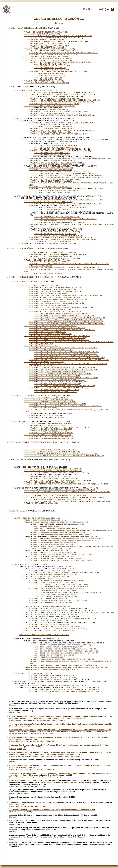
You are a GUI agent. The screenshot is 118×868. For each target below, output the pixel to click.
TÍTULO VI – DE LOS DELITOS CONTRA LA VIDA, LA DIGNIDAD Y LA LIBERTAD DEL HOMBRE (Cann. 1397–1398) (67, 501)
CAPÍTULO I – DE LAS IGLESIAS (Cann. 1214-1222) (49, 425)
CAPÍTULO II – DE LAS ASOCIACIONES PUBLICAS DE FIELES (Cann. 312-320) (59, 111)
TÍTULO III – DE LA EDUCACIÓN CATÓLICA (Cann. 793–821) (47, 260)
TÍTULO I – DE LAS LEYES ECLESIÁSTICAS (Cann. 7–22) (46, 32)
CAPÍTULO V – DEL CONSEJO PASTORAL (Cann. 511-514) (52, 181)
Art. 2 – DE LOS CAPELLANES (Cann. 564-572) (52, 192)
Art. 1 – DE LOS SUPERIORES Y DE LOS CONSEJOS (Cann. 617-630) (61, 207)
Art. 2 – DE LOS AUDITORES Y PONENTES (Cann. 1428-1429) (56, 528)
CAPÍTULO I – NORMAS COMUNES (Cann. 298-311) (49, 109)
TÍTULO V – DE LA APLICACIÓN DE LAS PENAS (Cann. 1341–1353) (50, 482)
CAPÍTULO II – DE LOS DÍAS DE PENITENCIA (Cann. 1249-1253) (54, 438)
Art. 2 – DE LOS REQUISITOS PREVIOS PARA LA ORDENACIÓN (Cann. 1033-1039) (66, 354)
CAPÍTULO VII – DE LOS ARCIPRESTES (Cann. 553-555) (51, 187)
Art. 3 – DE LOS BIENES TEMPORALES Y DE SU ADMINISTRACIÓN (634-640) (64, 211)
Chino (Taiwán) (33, 756)
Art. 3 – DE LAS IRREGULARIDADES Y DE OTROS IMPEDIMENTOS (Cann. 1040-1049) (67, 356)
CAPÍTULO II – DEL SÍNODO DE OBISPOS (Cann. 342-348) (51, 128)
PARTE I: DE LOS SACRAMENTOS (27, 282)
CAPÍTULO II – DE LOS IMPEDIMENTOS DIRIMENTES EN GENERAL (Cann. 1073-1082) (62, 368)
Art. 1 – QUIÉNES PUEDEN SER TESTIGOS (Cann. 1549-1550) (56, 590)
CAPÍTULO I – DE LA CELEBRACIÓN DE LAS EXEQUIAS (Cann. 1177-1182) (58, 404)
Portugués (61, 720)
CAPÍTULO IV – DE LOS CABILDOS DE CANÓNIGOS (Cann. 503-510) (55, 179)
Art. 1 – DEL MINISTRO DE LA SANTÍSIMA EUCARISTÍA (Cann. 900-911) (61, 314)
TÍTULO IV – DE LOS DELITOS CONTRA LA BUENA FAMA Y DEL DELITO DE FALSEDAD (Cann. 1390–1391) (65, 497)
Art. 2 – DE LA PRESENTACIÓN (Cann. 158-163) (52, 66)
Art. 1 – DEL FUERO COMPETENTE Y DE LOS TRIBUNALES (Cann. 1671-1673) (63, 645)
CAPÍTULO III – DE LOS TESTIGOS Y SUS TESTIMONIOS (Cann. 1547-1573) (57, 588)
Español (24, 720)
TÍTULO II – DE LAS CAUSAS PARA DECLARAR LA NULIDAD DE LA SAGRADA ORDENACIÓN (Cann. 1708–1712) (66, 667)
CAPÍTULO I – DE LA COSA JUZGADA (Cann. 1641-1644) (50, 625)
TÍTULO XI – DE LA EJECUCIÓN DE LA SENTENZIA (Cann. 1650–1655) (50, 631)
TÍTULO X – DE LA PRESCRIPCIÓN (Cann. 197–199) (44, 81)
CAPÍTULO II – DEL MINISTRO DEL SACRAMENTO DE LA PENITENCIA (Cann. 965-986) (62, 330)
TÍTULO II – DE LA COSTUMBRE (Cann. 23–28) (42, 34)
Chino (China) (21, 756)
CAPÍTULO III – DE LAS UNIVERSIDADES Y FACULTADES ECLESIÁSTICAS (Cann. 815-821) (64, 268)
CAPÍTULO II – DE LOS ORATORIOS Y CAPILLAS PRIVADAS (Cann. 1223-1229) (59, 427)
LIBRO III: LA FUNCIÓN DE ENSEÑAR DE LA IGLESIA (34, 248)
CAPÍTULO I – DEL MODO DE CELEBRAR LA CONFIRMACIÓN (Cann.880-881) (59, 300)
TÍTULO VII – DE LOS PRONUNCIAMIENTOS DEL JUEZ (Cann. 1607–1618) (51, 615)
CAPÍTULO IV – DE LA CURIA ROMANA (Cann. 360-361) (50, 132)
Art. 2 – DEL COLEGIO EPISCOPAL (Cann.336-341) (53, 126)
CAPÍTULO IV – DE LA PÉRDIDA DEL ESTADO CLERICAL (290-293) (55, 104)
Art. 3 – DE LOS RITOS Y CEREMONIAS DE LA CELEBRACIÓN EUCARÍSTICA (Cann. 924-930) (70, 318)
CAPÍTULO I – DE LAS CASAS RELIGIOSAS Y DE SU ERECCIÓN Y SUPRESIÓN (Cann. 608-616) (66, 204)
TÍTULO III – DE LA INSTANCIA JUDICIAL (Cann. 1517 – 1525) (47, 576)
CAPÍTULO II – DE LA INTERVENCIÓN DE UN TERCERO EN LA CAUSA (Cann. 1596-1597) (62, 611)
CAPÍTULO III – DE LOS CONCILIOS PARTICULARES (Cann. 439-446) (56, 162)
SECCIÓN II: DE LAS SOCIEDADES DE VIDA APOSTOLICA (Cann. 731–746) (48, 243)
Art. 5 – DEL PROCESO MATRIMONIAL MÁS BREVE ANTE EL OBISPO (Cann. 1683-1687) (66, 653)
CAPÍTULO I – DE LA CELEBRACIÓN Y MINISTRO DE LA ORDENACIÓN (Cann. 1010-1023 (63, 348)
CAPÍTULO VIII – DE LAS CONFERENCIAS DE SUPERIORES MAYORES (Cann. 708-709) (63, 239)
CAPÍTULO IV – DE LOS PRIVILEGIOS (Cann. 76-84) (49, 45)
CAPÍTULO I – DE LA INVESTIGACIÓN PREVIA (47, 675)
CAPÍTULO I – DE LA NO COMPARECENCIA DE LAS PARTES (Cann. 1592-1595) (58, 608)
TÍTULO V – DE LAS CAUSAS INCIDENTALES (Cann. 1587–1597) (48, 606)
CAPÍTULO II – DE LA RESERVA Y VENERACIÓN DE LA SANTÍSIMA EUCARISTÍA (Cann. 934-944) (66, 322)
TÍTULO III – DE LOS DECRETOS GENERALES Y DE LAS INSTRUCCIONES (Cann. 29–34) (58, 36)
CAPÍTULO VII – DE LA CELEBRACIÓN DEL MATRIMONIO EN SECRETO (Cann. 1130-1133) (64, 378)
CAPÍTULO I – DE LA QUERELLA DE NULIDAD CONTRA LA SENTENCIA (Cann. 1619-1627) (63, 619)
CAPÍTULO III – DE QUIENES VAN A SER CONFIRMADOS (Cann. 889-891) (57, 304)
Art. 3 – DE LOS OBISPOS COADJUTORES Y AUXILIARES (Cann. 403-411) (62, 149)
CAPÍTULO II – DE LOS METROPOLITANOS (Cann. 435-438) (52, 160)
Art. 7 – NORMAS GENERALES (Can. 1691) (50, 657)
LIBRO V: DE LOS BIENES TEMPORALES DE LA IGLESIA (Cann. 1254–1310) (45, 442)
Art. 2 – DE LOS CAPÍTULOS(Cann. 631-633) (51, 209)
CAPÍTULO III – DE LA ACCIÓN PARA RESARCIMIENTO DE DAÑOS (54, 679)
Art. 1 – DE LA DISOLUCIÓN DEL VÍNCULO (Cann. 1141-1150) (58, 384)
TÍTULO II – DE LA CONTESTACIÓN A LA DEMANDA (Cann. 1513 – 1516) (51, 574)
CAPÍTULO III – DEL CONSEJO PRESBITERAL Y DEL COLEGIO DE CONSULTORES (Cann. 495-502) (67, 177)
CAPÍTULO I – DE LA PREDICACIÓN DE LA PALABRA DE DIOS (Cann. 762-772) (59, 254)
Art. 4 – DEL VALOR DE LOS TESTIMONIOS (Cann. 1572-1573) (57, 596)
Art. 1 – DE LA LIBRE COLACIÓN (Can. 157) (51, 64)
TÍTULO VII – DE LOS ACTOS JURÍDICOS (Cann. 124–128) (46, 56)
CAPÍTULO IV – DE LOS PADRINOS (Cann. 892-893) (49, 306)
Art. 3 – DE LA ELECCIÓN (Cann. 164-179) (50, 68)
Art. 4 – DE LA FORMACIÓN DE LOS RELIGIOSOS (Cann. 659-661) (59, 222)
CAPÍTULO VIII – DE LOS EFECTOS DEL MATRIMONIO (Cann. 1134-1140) (57, 380)
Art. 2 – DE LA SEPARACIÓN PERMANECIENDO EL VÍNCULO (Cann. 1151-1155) (65, 386)
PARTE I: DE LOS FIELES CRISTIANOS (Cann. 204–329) (36, 91)
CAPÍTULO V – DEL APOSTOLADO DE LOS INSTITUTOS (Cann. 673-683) (57, 228)
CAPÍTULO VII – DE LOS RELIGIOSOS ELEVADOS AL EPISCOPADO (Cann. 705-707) (61, 238)
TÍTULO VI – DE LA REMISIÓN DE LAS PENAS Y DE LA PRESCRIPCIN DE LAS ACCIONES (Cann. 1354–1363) (66, 484)
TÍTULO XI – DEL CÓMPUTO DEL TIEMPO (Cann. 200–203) (47, 83)
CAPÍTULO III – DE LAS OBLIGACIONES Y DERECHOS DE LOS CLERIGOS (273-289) (62, 102)
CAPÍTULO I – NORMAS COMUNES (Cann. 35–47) (48, 39)
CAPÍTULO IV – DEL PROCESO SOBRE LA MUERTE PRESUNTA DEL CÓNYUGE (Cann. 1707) (63, 665)
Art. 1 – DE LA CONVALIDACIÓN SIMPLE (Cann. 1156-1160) (57, 390)
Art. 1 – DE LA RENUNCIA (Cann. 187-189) (50, 73)
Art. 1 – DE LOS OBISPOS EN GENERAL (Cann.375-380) (56, 145)
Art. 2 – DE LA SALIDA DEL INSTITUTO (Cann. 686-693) (55, 234)
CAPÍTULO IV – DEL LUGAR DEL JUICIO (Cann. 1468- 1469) (51, 544)
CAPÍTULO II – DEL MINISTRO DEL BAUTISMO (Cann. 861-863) (53, 290)
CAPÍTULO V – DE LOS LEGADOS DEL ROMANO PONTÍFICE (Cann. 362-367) (59, 134)
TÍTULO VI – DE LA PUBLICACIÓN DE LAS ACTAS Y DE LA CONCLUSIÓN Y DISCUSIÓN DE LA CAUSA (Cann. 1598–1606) (69, 613)
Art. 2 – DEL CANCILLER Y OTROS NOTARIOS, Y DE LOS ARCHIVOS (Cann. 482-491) (67, 173)
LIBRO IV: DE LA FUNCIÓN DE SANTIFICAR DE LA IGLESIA (37, 277)
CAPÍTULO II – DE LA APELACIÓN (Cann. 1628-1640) (49, 621)
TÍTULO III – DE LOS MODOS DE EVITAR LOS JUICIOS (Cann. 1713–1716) (51, 669)
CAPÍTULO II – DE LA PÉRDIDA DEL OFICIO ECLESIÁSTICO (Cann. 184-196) (58, 72)
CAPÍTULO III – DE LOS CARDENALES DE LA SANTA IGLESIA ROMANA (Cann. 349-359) (63, 130)
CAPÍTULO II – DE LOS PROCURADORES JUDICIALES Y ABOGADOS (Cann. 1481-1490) (61, 554)
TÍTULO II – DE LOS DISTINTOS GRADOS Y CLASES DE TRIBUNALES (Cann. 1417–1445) (57, 522)
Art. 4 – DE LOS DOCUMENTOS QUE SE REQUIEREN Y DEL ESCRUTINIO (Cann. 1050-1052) (70, 358)
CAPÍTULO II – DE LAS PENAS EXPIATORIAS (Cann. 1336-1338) (54, 478)
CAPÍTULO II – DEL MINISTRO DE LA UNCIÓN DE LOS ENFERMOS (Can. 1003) (59, 340)
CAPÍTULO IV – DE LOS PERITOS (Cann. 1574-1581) (48, 598)
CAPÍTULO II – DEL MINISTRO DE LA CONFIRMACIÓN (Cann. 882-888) (56, 302)
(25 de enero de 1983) (28, 802)
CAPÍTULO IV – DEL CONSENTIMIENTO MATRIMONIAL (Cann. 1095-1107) (57, 372)
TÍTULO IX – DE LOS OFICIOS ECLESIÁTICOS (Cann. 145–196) (48, 60)
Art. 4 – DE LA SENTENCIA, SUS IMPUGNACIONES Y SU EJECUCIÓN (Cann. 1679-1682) (66, 651)
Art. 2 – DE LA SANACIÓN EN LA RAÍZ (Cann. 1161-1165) (56, 392)
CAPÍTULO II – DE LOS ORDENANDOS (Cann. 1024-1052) (51, 350)
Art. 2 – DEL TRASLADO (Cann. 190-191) (50, 75)
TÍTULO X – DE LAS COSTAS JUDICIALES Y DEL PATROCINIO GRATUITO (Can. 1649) (56, 629)
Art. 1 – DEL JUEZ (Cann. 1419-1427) (47, 526)
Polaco (54, 720)
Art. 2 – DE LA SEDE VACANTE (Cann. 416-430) (52, 155)
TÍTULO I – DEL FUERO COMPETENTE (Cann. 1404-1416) (45, 520)
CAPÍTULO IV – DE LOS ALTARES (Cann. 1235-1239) (49, 431)
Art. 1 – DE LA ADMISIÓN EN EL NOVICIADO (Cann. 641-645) (57, 217)
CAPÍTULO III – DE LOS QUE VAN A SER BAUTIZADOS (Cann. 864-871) (56, 292)
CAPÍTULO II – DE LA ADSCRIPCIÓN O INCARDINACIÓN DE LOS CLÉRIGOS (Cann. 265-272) (65, 100)
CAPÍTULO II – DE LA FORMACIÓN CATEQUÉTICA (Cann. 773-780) (55, 256)
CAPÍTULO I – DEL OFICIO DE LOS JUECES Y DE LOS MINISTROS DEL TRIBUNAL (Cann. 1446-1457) (66, 538)
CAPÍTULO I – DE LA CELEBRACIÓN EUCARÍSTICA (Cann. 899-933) (55, 312)
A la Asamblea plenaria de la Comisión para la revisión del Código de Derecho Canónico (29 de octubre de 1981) (53, 810)
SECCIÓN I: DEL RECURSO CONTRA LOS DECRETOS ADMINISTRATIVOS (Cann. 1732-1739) (53, 685)
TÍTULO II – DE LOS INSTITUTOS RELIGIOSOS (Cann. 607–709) (49, 202)
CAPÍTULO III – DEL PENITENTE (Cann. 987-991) (48, 332)
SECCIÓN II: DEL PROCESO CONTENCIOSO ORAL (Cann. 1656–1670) (44, 635)
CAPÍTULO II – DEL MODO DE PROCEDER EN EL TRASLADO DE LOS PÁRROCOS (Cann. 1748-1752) (66, 691)
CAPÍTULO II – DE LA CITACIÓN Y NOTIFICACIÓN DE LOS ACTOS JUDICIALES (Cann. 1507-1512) (65, 572)
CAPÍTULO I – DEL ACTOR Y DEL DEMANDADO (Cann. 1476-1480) (54, 552)
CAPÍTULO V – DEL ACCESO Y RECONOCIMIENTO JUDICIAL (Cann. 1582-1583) (58, 600)
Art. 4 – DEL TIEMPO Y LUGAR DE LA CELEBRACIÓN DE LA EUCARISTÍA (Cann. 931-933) (68, 320)
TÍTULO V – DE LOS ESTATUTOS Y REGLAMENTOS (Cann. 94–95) (50, 49)
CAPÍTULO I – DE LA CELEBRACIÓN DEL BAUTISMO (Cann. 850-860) (56, 288)
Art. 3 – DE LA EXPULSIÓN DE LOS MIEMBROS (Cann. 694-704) (58, 236)
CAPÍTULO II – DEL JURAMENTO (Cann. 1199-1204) (49, 417)
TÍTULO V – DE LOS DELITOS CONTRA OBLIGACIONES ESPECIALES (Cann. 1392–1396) (58, 499)
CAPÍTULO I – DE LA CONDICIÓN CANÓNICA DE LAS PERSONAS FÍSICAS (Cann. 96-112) (64, 53)
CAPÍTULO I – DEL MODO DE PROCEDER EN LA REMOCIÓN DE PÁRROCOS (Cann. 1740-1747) (64, 689)
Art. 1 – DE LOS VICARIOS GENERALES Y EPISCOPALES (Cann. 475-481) (62, 172)
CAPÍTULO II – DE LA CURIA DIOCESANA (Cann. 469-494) (51, 170)
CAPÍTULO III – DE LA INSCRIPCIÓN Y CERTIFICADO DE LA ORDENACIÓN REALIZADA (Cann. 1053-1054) (70, 360)
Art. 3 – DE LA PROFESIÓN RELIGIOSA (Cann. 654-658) (55, 221)
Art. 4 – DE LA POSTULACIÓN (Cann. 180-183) (52, 70)
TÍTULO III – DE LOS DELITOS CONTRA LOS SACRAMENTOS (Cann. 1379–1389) (55, 495)
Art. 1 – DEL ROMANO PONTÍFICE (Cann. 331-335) (53, 125)
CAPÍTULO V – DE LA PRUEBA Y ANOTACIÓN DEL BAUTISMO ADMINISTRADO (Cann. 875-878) (66, 296)
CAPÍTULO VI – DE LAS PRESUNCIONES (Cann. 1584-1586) (51, 602)
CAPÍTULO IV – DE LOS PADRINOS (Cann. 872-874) (49, 294)
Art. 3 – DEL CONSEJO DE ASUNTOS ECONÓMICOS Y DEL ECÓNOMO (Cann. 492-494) (68, 175)
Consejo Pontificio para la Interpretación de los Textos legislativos (65, 782)
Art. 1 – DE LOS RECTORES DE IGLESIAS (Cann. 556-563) (56, 190)
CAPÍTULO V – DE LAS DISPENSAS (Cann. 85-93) (48, 47)
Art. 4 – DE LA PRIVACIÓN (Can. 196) (48, 79)
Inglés (37, 720)
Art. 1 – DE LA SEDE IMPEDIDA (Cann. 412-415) (52, 153)
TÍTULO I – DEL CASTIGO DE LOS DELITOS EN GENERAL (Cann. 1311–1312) (54, 469)
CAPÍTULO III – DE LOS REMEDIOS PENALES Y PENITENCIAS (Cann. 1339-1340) (60, 480)
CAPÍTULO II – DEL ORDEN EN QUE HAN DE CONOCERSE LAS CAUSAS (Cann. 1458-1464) (63, 540)
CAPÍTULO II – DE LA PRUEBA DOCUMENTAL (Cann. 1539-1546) (53, 582)
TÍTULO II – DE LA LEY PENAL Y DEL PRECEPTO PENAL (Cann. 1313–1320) (53, 471)
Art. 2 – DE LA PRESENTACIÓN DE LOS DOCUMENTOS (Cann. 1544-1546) (61, 586)
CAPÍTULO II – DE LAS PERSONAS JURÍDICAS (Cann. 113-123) (53, 55)
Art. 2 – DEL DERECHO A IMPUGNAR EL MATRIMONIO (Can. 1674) (59, 647)
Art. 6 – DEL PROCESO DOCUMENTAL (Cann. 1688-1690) (55, 655)
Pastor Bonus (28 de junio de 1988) (23, 781)
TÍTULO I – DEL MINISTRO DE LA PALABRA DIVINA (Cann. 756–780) (50, 252)
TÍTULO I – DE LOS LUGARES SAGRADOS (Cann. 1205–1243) (48, 423)
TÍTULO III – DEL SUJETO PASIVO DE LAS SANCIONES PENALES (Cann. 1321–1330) (57, 473)
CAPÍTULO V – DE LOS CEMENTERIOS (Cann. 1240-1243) (51, 433)
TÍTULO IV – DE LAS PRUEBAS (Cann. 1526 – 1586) (43, 578)
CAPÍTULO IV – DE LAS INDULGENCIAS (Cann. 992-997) (51, 334)
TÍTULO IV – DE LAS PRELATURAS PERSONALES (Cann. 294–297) (50, 106)
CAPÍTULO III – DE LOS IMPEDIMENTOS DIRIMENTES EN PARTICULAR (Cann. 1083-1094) (64, 370)
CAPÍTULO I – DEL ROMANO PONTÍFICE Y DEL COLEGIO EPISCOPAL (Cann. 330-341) (62, 123)
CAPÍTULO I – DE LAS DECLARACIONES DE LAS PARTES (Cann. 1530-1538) (57, 580)
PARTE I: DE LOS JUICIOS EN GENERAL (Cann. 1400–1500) (37, 518)
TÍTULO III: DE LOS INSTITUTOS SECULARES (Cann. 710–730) (48, 241)
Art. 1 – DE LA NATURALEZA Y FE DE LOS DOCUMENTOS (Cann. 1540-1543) (62, 584)
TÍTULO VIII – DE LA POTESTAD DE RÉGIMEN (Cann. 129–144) (48, 58)
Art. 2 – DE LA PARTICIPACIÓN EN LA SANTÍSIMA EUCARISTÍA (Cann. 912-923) (64, 316)
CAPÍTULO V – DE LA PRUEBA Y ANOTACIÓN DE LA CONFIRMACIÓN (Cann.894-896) (62, 308)
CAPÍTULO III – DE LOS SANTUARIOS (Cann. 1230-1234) (51, 429)
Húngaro (33, 777)
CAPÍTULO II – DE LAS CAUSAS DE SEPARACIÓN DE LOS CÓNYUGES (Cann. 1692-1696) (62, 659)
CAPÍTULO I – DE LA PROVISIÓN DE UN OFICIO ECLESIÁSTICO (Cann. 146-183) (60, 62)
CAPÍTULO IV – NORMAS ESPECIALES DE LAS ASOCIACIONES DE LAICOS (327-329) (62, 115)
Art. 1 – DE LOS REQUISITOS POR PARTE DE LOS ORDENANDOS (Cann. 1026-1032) (67, 352)
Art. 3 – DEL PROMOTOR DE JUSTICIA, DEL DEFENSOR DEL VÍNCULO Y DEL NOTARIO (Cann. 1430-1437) (73, 530)
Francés (31, 720)
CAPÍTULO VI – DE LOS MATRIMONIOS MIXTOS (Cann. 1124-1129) (55, 376)
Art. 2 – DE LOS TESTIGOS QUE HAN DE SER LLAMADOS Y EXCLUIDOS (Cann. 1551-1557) (68, 592)
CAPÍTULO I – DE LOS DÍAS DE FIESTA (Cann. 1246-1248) (51, 437)
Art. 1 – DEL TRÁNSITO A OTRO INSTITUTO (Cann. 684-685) (57, 232)
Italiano (13, 705)
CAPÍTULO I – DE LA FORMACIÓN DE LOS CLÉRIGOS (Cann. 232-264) (56, 98)
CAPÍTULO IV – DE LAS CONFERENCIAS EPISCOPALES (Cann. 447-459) (57, 164)
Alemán (13, 720)
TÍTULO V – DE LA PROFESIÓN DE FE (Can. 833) (43, 273)
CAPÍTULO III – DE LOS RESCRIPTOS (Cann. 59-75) (49, 43)
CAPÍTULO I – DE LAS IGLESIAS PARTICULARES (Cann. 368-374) (54, 141)
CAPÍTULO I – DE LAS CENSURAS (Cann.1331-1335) (50, 476)
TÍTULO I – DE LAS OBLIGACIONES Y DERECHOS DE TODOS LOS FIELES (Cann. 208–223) (59, 92)
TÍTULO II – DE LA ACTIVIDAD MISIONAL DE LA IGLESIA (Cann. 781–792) (52, 258)
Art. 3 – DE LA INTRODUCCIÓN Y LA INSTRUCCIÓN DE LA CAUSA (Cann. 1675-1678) (65, 649)
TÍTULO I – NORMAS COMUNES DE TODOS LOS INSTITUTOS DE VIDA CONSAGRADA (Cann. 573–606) (64, 200)
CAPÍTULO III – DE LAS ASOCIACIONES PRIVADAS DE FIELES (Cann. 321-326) (59, 113)
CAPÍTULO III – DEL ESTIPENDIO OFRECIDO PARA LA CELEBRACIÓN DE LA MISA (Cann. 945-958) (67, 324)
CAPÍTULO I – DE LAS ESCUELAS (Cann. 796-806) (48, 262)
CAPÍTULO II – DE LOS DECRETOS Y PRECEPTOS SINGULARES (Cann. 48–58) (60, 41)
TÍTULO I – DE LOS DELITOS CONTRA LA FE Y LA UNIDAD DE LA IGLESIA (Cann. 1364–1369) (60, 490)
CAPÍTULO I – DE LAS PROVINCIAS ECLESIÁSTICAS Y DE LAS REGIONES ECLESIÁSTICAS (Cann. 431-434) (71, 158)
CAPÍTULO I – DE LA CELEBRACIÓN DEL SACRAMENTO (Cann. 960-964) (57, 328)
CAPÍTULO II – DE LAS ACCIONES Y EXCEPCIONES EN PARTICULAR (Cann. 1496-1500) (61, 560)
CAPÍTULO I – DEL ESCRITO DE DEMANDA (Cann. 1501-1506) (52, 570)
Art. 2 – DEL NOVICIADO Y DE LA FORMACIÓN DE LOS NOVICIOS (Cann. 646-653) (66, 219)
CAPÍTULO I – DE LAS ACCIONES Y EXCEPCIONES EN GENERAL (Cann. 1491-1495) (60, 558)
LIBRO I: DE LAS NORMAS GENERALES (28, 28)
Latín (18, 712)
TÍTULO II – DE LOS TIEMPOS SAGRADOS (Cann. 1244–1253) (48, 435)
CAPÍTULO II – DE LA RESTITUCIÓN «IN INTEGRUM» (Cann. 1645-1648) (56, 627)
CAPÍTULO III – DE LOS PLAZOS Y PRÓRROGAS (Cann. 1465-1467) (54, 542)
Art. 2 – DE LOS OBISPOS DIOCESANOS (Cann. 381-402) (56, 147)
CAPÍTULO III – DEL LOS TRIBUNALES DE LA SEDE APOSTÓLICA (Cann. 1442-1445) (60, 534)
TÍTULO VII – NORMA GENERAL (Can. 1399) (41, 503)
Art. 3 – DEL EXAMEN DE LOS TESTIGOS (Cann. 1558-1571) (56, 594)
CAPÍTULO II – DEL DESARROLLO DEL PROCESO (48, 677)
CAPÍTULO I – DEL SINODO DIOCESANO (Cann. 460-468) (51, 168)
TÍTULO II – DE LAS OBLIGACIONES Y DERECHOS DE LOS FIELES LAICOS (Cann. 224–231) (60, 94)
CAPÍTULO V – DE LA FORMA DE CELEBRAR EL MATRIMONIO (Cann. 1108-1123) (60, 374)
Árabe (18, 720)
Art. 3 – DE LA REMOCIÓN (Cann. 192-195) (50, 77)
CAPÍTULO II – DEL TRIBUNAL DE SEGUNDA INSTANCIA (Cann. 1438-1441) (57, 532)
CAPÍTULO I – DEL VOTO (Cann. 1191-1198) (46, 415)
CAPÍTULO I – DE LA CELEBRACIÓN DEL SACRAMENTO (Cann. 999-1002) (58, 338)
